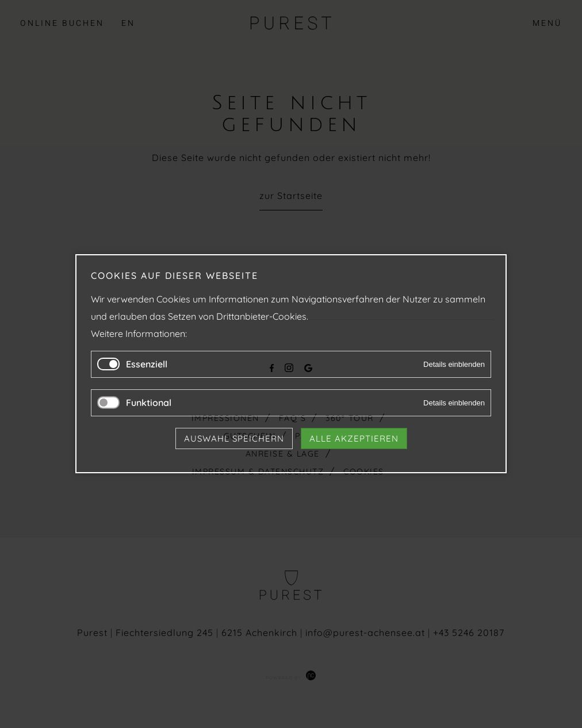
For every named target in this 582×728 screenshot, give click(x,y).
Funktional (149, 403)
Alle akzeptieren (354, 439)
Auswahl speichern (234, 439)
